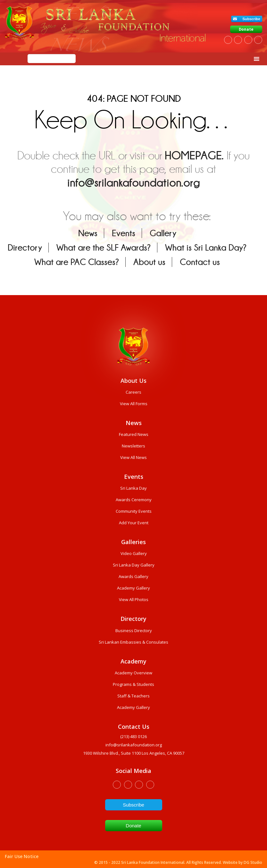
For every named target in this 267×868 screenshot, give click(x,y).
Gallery (163, 233)
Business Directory (134, 631)
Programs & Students (133, 684)
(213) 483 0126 (133, 736)
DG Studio (253, 862)
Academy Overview (133, 673)
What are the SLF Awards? (104, 248)
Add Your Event (134, 523)
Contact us (200, 262)
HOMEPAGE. (194, 155)
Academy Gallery (133, 588)
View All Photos (134, 599)
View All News (133, 457)
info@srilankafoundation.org (134, 183)
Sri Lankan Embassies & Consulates (133, 642)
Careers (133, 392)
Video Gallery (134, 553)
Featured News (134, 434)
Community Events (134, 511)
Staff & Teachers (133, 696)
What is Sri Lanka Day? (206, 248)
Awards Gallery (133, 576)
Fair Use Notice (22, 856)
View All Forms (134, 404)
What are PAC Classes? (77, 262)
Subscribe (251, 19)
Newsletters (133, 446)
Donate (246, 29)
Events (124, 233)
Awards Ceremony (134, 500)
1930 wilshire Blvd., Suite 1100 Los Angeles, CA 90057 (134, 753)
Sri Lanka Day (133, 488)
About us (149, 262)
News (88, 233)
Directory (25, 248)
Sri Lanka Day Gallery (134, 565)
